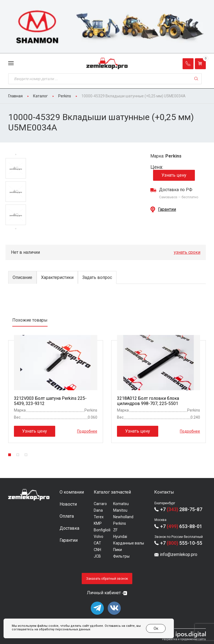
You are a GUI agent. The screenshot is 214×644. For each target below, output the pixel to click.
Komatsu (121, 504)
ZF (115, 530)
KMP (98, 523)
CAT (97, 543)
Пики (118, 550)
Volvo (99, 537)
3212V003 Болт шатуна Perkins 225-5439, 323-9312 (50, 401)
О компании (72, 492)
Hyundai (120, 537)
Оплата (67, 516)
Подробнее (87, 431)
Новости (68, 504)
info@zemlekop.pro (179, 554)
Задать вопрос (97, 277)
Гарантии (167, 209)
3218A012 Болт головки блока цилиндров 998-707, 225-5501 (148, 401)
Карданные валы (129, 543)
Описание (22, 277)
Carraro (100, 504)
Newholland (123, 517)
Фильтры (121, 556)
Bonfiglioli (102, 530)
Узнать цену (174, 175)
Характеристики (57, 277)
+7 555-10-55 (181, 543)
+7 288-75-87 (181, 509)
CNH (97, 550)
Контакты (164, 492)
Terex (99, 517)
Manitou (120, 510)
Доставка (69, 528)
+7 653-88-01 (181, 526)
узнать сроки (187, 252)
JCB (97, 556)
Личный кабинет (104, 593)
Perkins (120, 523)
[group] (107, 27)
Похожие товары (30, 320)
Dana (98, 510)
